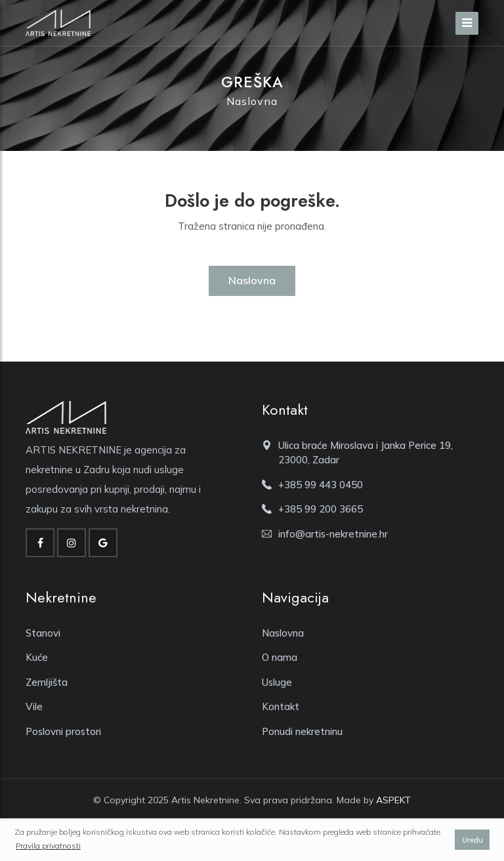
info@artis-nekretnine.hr (333, 534)
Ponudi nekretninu (302, 731)
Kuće (37, 657)
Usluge (277, 682)
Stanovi (43, 633)
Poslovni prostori (63, 731)
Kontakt (281, 706)
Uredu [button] (472, 840)
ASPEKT (393, 800)
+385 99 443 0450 (321, 485)
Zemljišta (47, 682)
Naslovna (252, 101)
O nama (280, 657)
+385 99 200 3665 (321, 509)
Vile (34, 706)
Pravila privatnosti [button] (48, 846)
